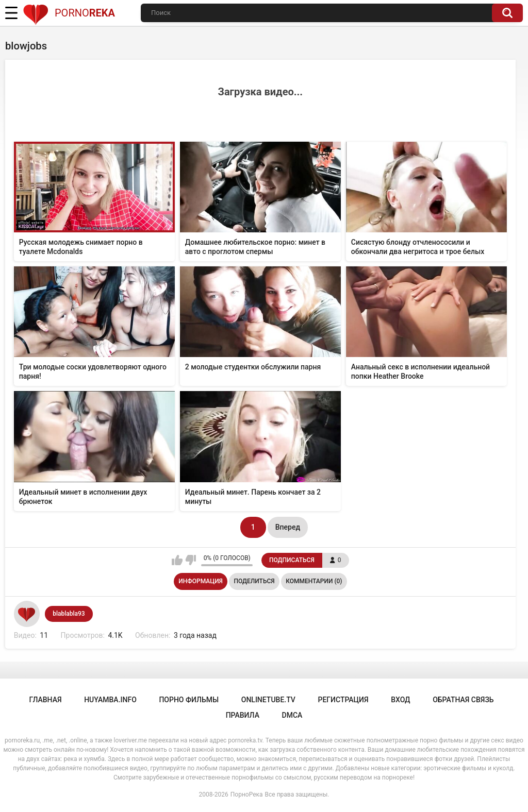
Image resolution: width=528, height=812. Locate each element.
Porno (69, 13)
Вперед (288, 527)
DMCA (292, 715)
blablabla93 (69, 614)
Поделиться (254, 581)
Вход (400, 700)
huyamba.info (110, 700)
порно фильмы (189, 700)
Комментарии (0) (314, 581)
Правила (243, 715)
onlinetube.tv (268, 700)
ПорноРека (247, 794)
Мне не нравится (191, 560)
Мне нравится (177, 560)
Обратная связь (463, 700)
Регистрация (343, 700)
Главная (45, 700)
